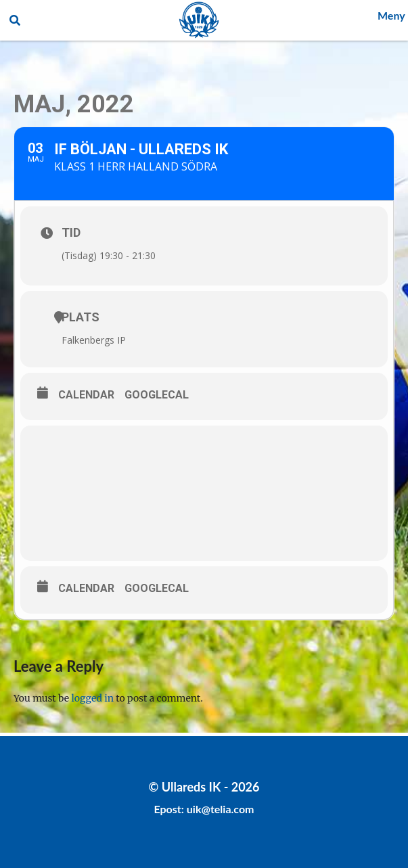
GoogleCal (157, 395)
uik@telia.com (221, 809)
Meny (391, 15)
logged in (93, 698)
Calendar (86, 395)
